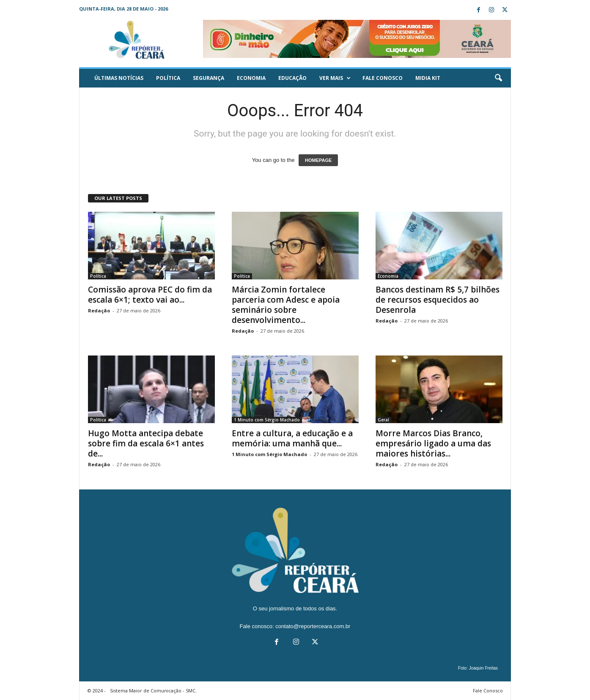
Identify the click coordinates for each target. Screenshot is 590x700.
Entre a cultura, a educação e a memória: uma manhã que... (292, 438)
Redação (99, 310)
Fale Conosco (383, 78)
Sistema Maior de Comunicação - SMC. (153, 690)
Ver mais (335, 78)
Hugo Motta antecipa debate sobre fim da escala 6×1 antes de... (146, 443)
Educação (292, 78)
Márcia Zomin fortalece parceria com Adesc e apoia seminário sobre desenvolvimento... (286, 305)
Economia (251, 78)
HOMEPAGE (318, 160)
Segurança (209, 78)
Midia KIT (428, 78)
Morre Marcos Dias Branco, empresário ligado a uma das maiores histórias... (433, 443)
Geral (383, 420)
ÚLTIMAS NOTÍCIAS (119, 78)
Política (168, 78)
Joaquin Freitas (483, 668)
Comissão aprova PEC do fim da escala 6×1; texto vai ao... (150, 295)
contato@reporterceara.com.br (313, 626)
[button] (498, 78)
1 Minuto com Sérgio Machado (267, 420)
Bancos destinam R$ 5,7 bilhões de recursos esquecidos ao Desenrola (438, 300)
